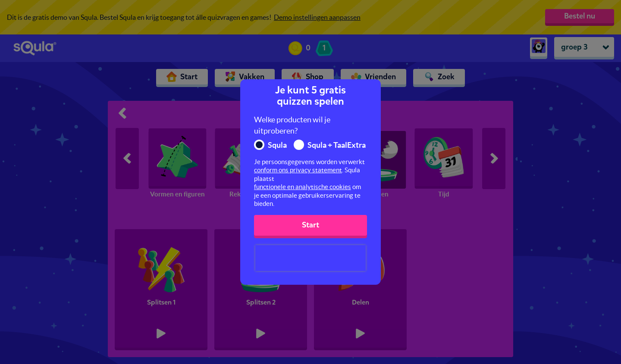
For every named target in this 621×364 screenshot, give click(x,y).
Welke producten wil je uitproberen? (292, 125)
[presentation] (310, 258)
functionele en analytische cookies (303, 187)
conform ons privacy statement (298, 170)
